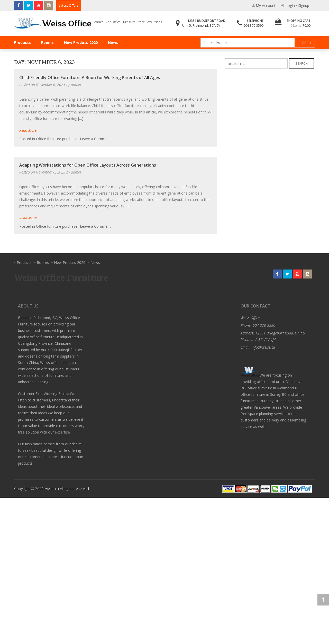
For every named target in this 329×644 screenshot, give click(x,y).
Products (22, 42)
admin (76, 85)
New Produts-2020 (81, 42)
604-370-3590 (253, 25)
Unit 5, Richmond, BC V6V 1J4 (204, 25)
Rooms (47, 42)
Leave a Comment (95, 139)
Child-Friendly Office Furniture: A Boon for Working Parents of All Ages (90, 78)
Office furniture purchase (57, 139)
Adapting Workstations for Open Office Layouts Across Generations (88, 165)
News (113, 42)
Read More (28, 130)
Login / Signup (295, 6)
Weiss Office (250, 318)
